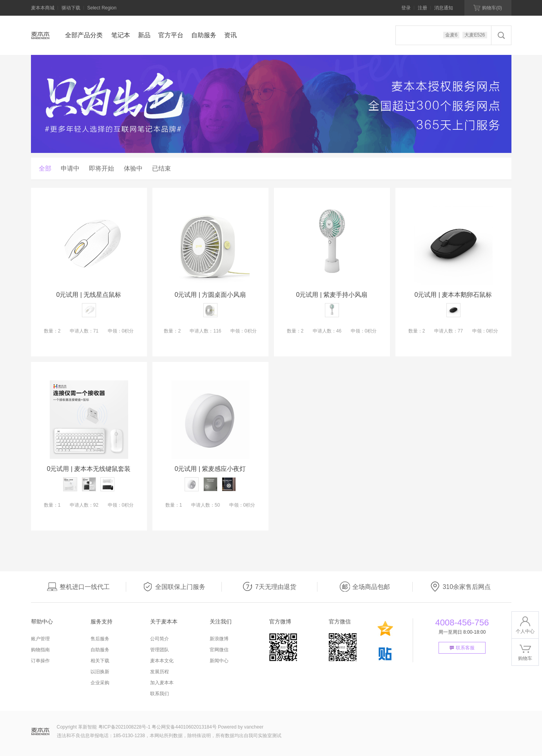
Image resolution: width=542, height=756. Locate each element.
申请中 (70, 168)
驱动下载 (71, 8)
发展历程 (160, 672)
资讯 (230, 35)
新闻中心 (219, 661)
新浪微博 (219, 639)
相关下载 (100, 661)
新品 (144, 35)
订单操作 (40, 661)
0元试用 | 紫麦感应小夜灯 (210, 469)
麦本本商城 (43, 8)
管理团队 (160, 650)
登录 (406, 8)
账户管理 (40, 639)
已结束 (161, 168)
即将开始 (102, 168)
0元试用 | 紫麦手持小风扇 (332, 295)
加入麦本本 (162, 683)
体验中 (133, 168)
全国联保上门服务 (174, 587)
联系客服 (462, 648)
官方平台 (171, 35)
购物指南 (40, 650)
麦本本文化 (162, 661)
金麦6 (451, 35)
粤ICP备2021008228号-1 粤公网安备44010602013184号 (158, 727)
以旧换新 (100, 672)
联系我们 (160, 694)
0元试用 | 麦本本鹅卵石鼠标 (453, 295)
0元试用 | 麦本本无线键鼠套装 (89, 469)
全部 (45, 168)
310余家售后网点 (460, 587)
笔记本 (121, 35)
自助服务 (204, 35)
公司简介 (160, 639)
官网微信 (219, 650)
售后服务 (100, 639)
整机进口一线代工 (78, 587)
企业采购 (100, 683)
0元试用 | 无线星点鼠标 (89, 295)
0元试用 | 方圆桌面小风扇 (210, 295)
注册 (422, 8)
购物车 (488, 8)
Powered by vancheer (241, 727)
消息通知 (444, 8)
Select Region (102, 8)
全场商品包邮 (365, 587)
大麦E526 (475, 35)
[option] (271, 104)
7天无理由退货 (269, 587)
